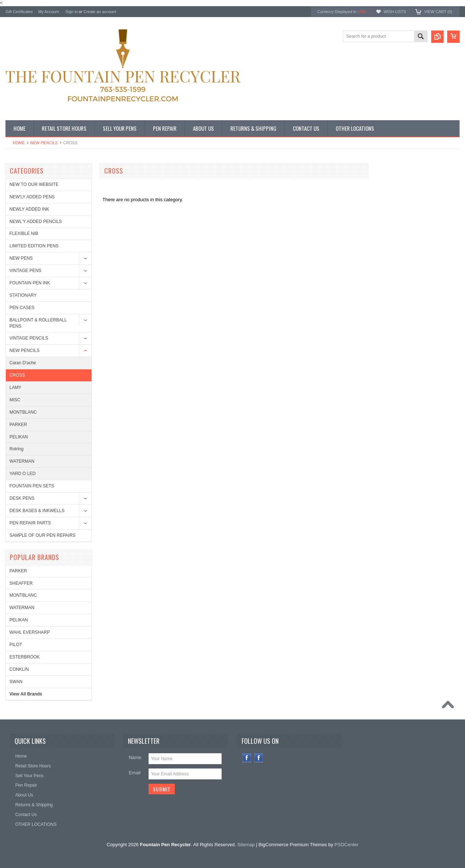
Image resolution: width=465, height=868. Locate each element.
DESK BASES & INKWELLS (37, 511)
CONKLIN (19, 669)
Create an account (100, 12)
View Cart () (438, 12)
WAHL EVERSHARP (30, 632)
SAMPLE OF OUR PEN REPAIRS (43, 535)
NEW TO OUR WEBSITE (34, 184)
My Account (48, 12)
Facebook (247, 758)
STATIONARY (23, 295)
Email (135, 773)
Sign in (72, 12)
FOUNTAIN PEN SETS (32, 486)
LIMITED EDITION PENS (34, 246)
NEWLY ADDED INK (29, 209)
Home (19, 143)
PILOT (16, 645)
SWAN (16, 682)
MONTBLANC (23, 412)
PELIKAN (19, 437)
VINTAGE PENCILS (29, 338)
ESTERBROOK (25, 657)
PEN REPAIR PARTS (30, 523)
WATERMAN (22, 461)
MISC (15, 400)
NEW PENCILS (44, 143)
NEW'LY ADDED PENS (32, 197)
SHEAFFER (21, 583)
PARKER (18, 425)
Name (135, 757)
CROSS (17, 375)
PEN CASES (22, 308)
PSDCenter (347, 845)
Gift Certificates (19, 12)
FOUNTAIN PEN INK (30, 283)
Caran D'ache (23, 363)
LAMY (15, 388)
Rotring (17, 449)
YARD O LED (23, 474)
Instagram (259, 758)
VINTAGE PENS (25, 271)
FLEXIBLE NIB (24, 234)
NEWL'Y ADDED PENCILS (36, 222)
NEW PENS (21, 258)
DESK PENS (22, 498)
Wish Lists (395, 12)
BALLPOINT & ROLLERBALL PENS (38, 323)
